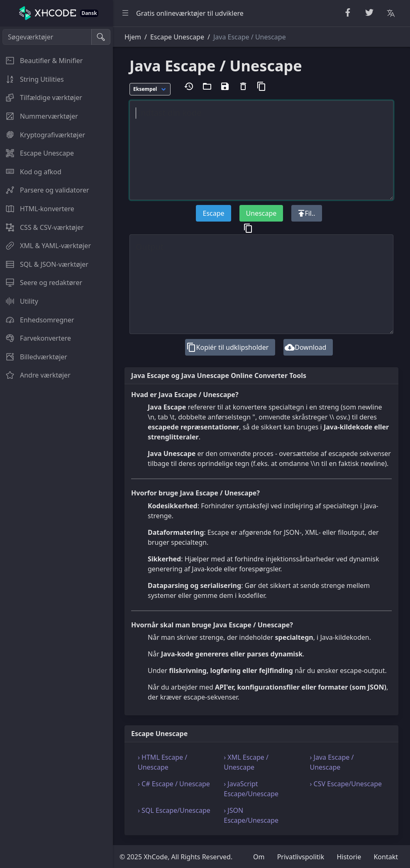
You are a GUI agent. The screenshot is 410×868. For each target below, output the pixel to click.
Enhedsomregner (37, 320)
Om (259, 857)
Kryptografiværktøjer (43, 135)
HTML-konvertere (37, 209)
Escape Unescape (37, 153)
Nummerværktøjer (39, 116)
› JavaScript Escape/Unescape (251, 789)
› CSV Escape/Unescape (346, 784)
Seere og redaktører (41, 283)
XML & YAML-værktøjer (45, 246)
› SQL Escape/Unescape (174, 810)
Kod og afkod (31, 172)
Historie (349, 857)
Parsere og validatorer (45, 190)
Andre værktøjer (35, 375)
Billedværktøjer (34, 357)
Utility (19, 301)
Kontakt (386, 857)
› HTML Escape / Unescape (162, 762)
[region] (56, 447)
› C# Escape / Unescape (174, 784)
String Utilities (32, 79)
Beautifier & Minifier (41, 61)
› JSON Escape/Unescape (251, 815)
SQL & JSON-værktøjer (44, 264)
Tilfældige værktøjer (41, 98)
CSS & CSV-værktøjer (42, 227)
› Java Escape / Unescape (332, 762)
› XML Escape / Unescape (246, 762)
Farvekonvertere (35, 338)
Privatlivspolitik (301, 857)
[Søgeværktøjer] (47, 37)
